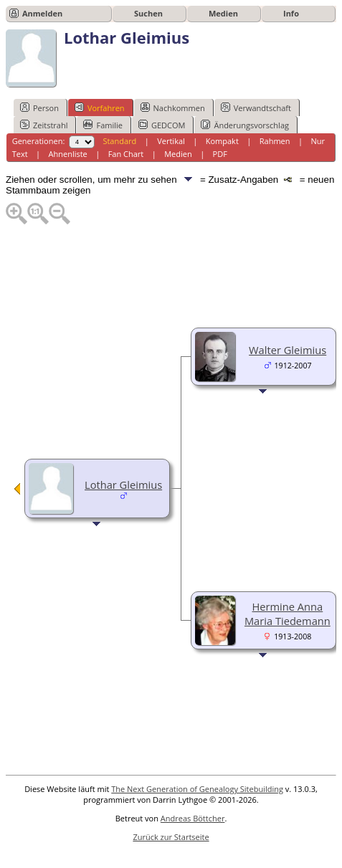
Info (291, 13)
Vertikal (171, 141)
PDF (220, 154)
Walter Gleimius (288, 350)
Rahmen (275, 141)
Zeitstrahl (44, 125)
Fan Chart (126, 154)
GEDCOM (162, 125)
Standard (119, 141)
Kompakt (222, 141)
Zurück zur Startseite (171, 837)
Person (39, 108)
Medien (223, 13)
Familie (103, 125)
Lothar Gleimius (123, 485)
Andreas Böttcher (193, 818)
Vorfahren (100, 108)
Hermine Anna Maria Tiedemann (288, 614)
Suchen (148, 13)
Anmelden (42, 13)
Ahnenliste (68, 154)
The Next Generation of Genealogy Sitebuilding (197, 789)
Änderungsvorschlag (245, 125)
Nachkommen (173, 108)
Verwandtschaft (256, 108)
